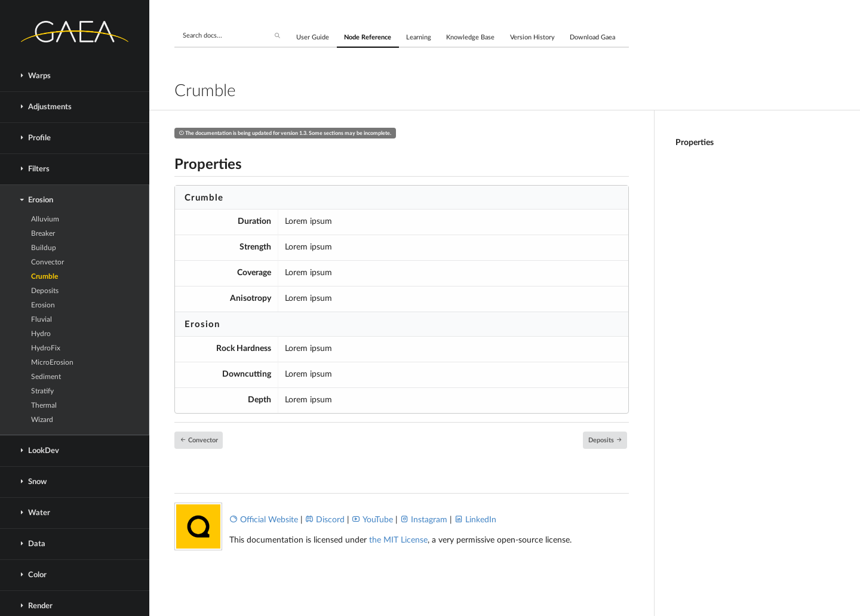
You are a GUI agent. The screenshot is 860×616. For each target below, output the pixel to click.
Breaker (43, 233)
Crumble (44, 276)
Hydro (41, 334)
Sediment (46, 377)
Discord (325, 520)
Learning (419, 37)
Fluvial (42, 319)
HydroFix (46, 348)
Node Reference (368, 37)
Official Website (264, 520)
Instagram (424, 520)
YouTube (372, 520)
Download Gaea (592, 37)
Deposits (45, 291)
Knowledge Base (470, 37)
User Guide (313, 37)
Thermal (44, 405)
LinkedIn (475, 520)
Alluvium (45, 219)
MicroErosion (52, 362)
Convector (47, 262)
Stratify (42, 391)
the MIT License (398, 540)
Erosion (43, 305)
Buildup (44, 248)
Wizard (42, 420)
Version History (532, 37)
